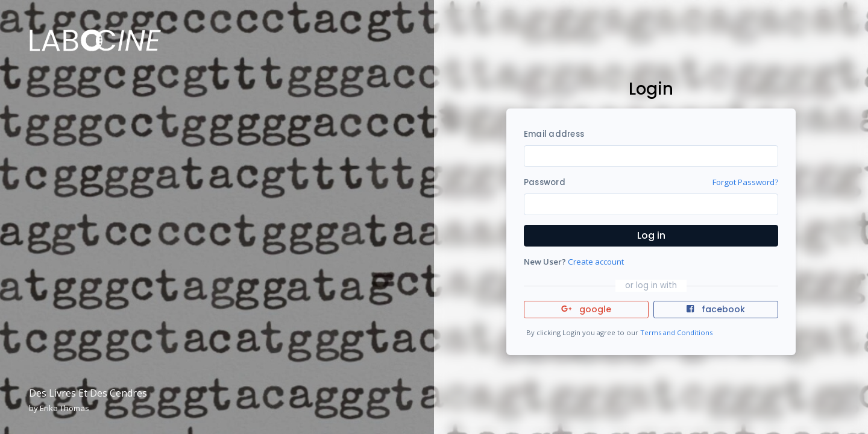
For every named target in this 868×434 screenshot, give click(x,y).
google (586, 309)
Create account (596, 262)
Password (545, 182)
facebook (715, 309)
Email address (554, 134)
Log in (651, 235)
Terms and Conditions (676, 332)
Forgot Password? (745, 182)
